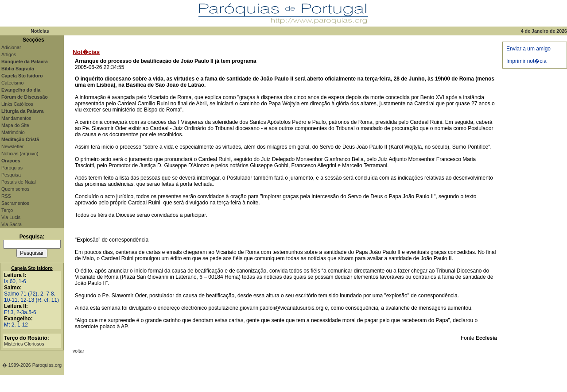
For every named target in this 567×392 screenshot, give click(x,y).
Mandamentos (16, 118)
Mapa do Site (15, 125)
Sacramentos (15, 203)
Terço (7, 210)
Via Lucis (11, 217)
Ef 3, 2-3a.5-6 (20, 312)
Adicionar (11, 47)
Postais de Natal (19, 182)
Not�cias (86, 52)
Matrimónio (13, 132)
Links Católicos (17, 104)
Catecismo (12, 83)
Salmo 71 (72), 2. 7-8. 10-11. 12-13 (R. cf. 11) (31, 297)
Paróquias (12, 168)
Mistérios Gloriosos (24, 344)
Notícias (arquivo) (20, 154)
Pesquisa (11, 175)
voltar (78, 351)
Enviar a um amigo (528, 49)
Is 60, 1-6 (15, 281)
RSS (6, 196)
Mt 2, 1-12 (16, 325)
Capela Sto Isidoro (32, 268)
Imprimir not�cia (526, 61)
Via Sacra (12, 224)
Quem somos (15, 189)
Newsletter (12, 146)
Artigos (9, 54)
